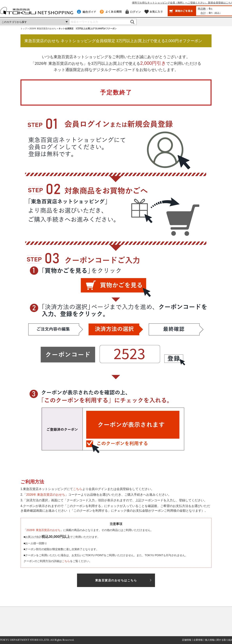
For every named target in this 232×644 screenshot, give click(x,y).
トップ (24, 28)
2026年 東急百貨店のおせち (43, 28)
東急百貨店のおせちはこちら (116, 580)
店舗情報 (187, 640)
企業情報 (198, 640)
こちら (78, 489)
